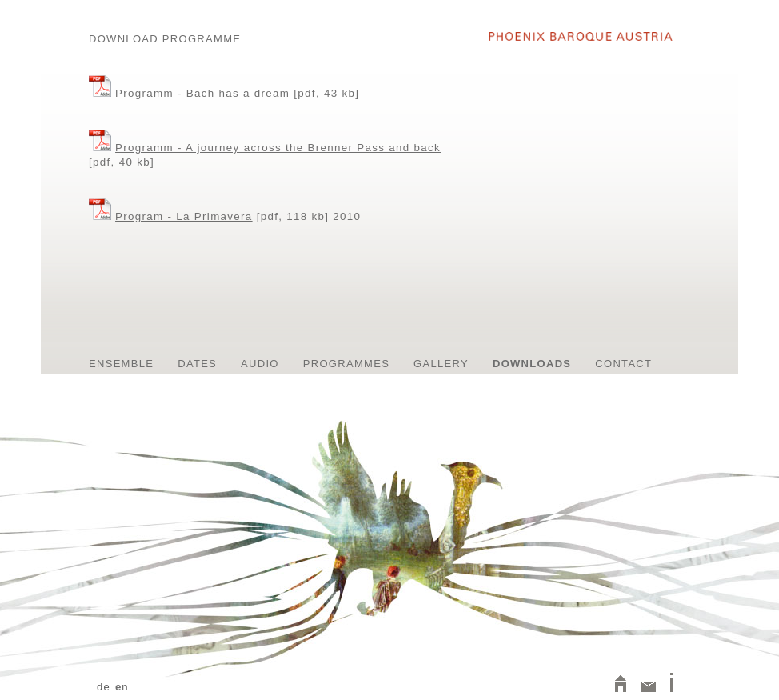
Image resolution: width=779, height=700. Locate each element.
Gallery (441, 364)
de (104, 687)
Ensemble (121, 364)
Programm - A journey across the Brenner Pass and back (278, 148)
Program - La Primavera (184, 216)
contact (623, 364)
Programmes (346, 364)
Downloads (532, 364)
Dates (197, 364)
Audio (260, 364)
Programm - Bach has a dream (202, 93)
